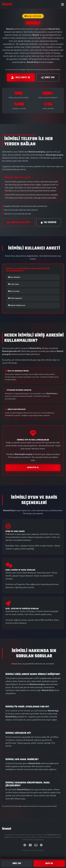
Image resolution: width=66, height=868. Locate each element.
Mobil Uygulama (15, 298)
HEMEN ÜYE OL (33, 468)
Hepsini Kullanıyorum (17, 305)
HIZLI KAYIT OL (21, 77)
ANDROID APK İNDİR (18, 222)
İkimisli (7, 829)
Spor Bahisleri (14, 277)
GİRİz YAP (48, 77)
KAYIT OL (49, 863)
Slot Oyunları (14, 291)
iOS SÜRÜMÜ (49, 222)
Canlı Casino (14, 284)
